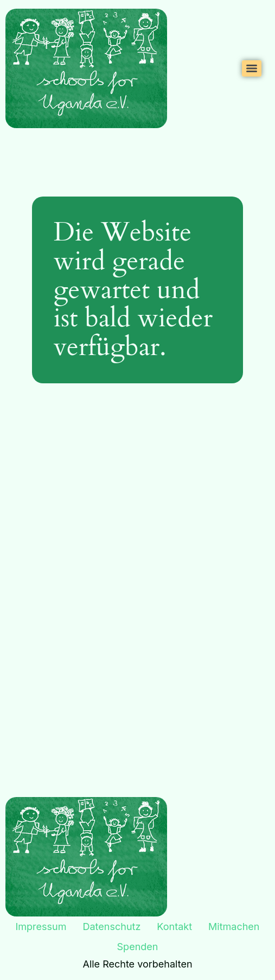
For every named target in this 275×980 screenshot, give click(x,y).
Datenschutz (112, 927)
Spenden (138, 947)
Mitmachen (234, 927)
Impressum (41, 927)
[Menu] (252, 68)
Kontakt (174, 927)
